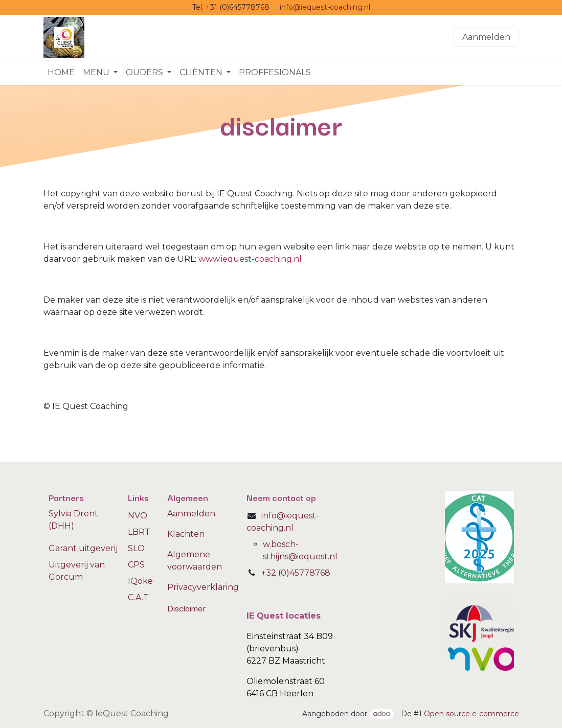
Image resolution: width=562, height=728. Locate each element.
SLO (136, 548)
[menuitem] (61, 73)
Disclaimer (186, 608)
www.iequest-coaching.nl (250, 259)
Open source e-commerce (471, 714)
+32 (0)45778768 (296, 573)
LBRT (139, 532)
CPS (136, 565)
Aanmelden (486, 37)
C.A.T (138, 597)
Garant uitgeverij (83, 548)
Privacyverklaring (203, 587)
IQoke (140, 581)
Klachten (186, 534)
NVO (138, 516)
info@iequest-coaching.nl (325, 7)
